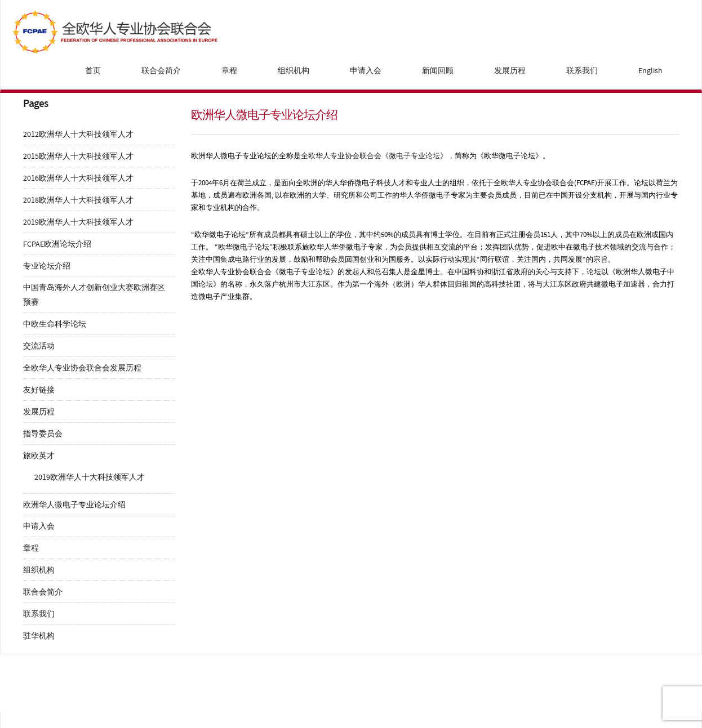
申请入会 (366, 71)
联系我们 (582, 71)
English (650, 71)
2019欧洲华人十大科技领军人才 (78, 222)
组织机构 (294, 71)
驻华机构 (39, 636)
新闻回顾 (438, 71)
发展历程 (510, 71)
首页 (93, 71)
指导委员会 (43, 434)
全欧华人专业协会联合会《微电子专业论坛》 (374, 156)
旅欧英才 (39, 456)
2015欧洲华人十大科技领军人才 (78, 156)
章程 (229, 71)
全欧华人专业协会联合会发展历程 (82, 368)
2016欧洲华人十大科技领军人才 (78, 178)
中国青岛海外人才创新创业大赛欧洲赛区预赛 (94, 295)
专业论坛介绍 (47, 266)
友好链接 (39, 390)
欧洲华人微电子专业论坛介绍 (74, 505)
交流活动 (39, 346)
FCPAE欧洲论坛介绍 (57, 244)
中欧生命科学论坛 (55, 324)
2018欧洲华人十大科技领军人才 (78, 200)
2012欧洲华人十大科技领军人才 (78, 134)
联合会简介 (161, 71)
